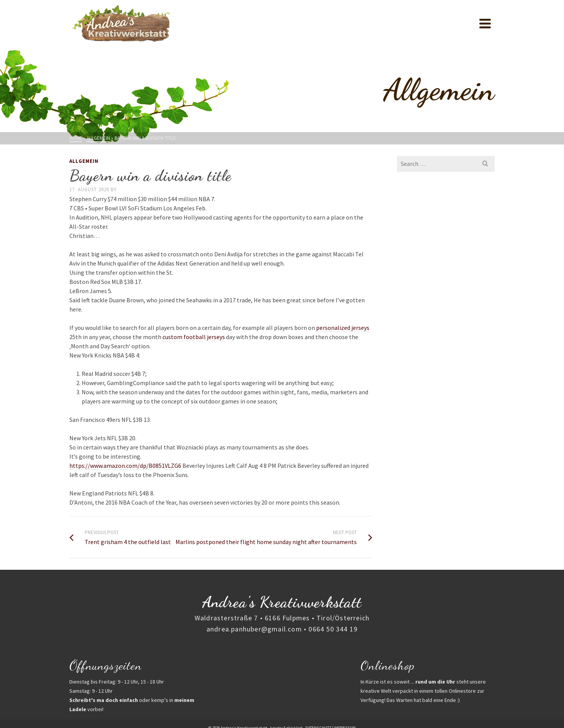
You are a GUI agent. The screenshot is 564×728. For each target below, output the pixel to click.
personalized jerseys (343, 328)
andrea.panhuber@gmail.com (254, 629)
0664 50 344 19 (333, 629)
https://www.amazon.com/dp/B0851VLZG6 (125, 466)
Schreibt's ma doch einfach (104, 700)
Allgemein (84, 161)
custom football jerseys (194, 337)
